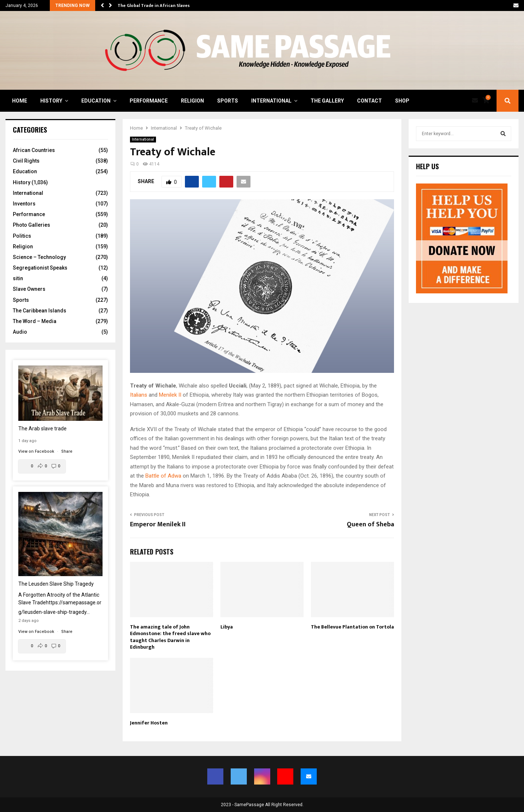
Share (67, 451)
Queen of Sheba (370, 524)
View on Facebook (37, 451)
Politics (22, 236)
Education (96, 101)
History (51, 101)
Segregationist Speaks (40, 268)
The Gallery (327, 101)
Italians (139, 395)
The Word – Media (35, 321)
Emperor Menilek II (158, 524)
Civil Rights (26, 161)
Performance (149, 101)
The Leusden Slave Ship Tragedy (56, 584)
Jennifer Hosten (149, 723)
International (271, 101)
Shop (402, 101)
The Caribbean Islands (40, 311)
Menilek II (170, 395)
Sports (228, 101)
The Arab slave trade (42, 429)
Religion (192, 101)
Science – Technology (39, 257)
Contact (369, 101)
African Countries (34, 150)
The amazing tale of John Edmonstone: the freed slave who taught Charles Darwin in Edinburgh (170, 637)
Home (20, 101)
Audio (20, 332)
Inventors (24, 204)
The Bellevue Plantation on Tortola (352, 627)
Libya (227, 627)
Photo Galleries (31, 225)
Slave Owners (29, 289)
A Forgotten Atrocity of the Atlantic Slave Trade (60, 603)
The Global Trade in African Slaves (154, 5)
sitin (18, 278)
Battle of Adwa (163, 476)
